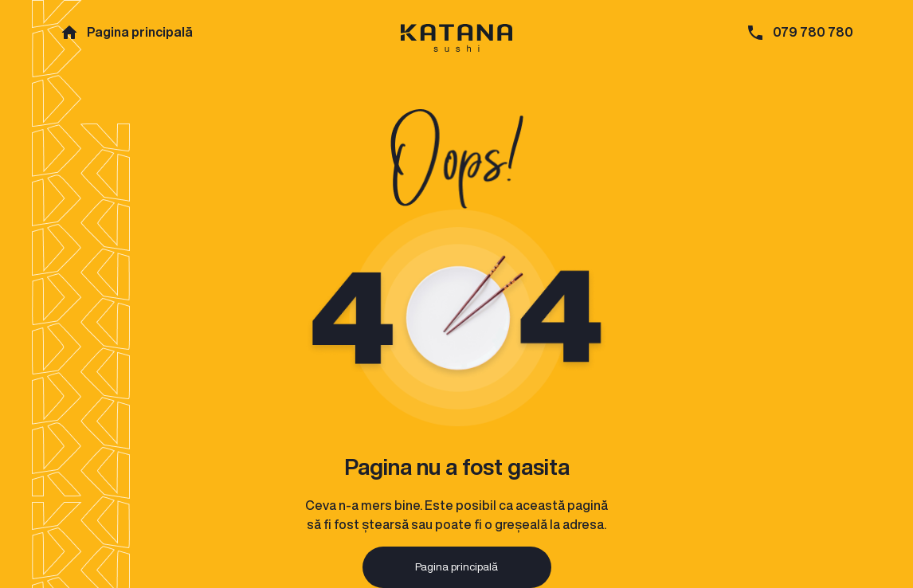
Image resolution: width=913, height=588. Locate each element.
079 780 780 (813, 32)
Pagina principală (140, 32)
